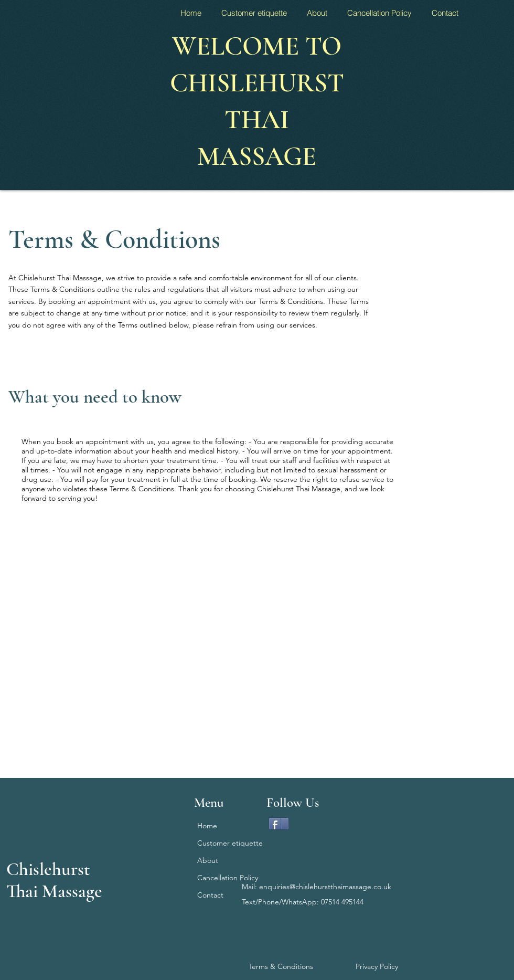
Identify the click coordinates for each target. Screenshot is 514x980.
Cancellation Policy (225, 878)
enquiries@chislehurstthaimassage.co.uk (325, 887)
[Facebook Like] (372, 828)
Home (207, 826)
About (208, 860)
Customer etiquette (225, 843)
